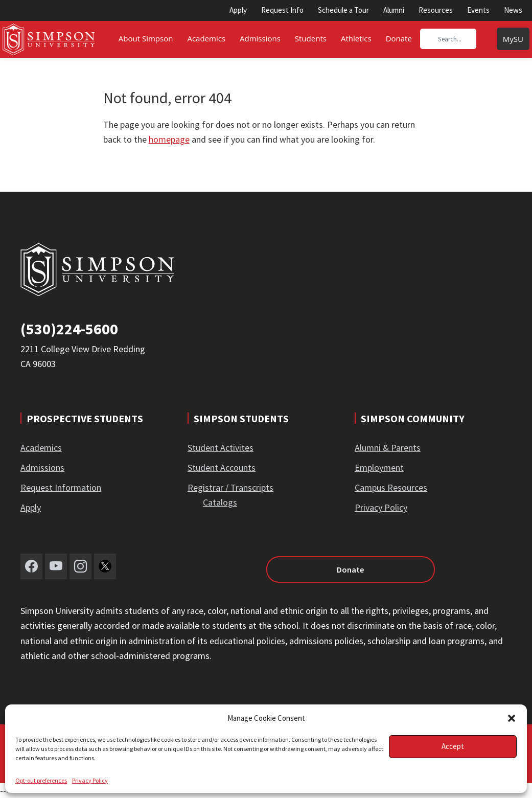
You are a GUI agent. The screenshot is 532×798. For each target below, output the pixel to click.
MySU (513, 39)
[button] (512, 718)
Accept (453, 746)
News (513, 10)
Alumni (394, 10)
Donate (327, 569)
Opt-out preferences (41, 780)
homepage (169, 139)
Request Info (282, 10)
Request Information (61, 487)
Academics (41, 448)
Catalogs (220, 502)
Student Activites (221, 448)
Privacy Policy (90, 780)
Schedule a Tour (343, 10)
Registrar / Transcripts (230, 487)
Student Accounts (222, 468)
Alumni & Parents (388, 448)
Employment (379, 468)
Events (478, 10)
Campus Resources (391, 487)
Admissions (42, 468)
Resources (436, 10)
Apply (238, 10)
